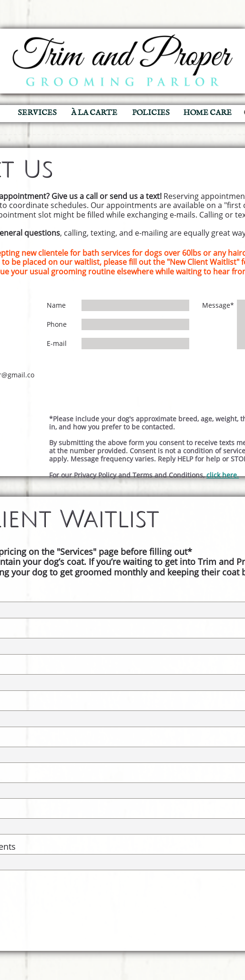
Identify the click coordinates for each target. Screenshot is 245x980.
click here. (223, 475)
